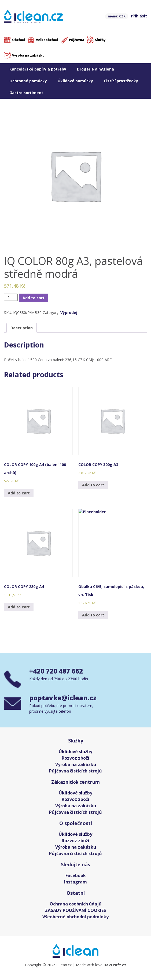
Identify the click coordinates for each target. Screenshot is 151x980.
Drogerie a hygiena (95, 69)
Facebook (76, 875)
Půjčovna (77, 40)
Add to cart (34, 298)
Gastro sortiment (26, 93)
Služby (100, 40)
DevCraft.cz (115, 965)
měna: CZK (117, 16)
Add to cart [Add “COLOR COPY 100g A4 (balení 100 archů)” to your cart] (19, 493)
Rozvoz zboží (75, 758)
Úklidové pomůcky (75, 81)
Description (22, 328)
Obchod (19, 40)
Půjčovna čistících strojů (75, 771)
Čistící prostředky (121, 81)
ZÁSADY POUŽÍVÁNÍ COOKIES (75, 910)
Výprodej (69, 313)
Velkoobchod (47, 40)
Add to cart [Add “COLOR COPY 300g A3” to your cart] (93, 485)
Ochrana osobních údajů (76, 904)
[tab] (22, 328)
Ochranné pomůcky (28, 81)
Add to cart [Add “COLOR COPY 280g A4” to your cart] (19, 607)
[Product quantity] (11, 297)
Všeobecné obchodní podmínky (75, 917)
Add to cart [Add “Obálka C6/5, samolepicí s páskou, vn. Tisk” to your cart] (93, 615)
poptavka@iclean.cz (63, 698)
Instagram (75, 882)
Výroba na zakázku (28, 55)
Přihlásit (139, 16)
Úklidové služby (75, 752)
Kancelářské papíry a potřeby (38, 69)
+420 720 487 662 (56, 671)
